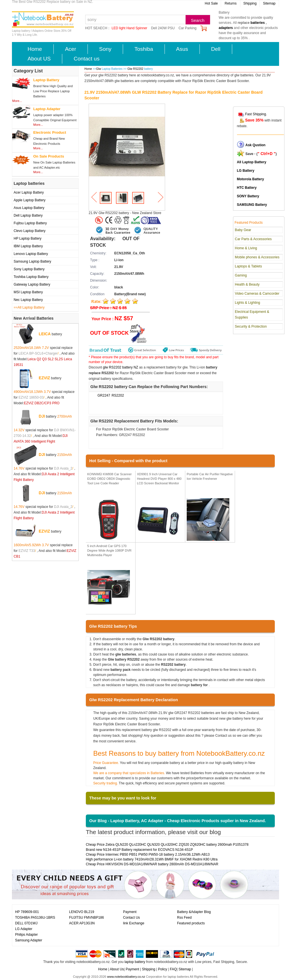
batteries (258, 23)
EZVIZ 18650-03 (31, 397)
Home (35, 49)
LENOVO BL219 (82, 912)
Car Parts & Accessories (253, 239)
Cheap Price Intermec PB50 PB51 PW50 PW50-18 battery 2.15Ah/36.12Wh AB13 (148, 855)
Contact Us (131, 918)
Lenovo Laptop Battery (31, 254)
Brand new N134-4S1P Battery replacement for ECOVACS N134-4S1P (139, 850)
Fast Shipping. (256, 114)
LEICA (45, 334)
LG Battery (246, 171)
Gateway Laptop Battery (32, 284)
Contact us (87, 59)
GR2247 (104, 395)
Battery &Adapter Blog (194, 912)
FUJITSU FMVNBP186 (87, 918)
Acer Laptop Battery (29, 192)
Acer (71, 49)
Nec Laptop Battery (28, 300)
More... (17, 101)
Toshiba (144, 49)
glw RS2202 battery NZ (120, 367)
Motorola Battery (251, 179)
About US (39, 59)
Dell (216, 49)
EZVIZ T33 (27, 551)
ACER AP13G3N (82, 923)
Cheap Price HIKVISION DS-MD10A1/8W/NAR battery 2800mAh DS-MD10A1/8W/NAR (152, 864)
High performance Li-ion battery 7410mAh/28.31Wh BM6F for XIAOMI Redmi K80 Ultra (152, 859)
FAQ (173, 969)
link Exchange (134, 923)
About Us (117, 969)
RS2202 (118, 395)
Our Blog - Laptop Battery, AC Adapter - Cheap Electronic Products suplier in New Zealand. (178, 821)
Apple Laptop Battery (30, 200)
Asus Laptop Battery (29, 208)
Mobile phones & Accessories (257, 257)
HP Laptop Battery (28, 238)
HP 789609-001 (27, 912)
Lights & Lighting (248, 303)
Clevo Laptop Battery (30, 231)
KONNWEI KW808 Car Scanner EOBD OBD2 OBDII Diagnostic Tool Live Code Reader (110, 479)
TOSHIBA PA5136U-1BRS (35, 918)
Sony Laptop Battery (29, 269)
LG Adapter (24, 929)
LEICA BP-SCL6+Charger (38, 353)
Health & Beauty (247, 284)
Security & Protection (251, 326)
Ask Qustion (256, 145)
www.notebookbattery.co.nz (126, 977)
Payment (130, 912)
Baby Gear (243, 230)
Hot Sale (211, 3)
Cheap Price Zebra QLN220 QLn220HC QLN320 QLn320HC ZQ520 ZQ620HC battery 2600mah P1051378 (167, 845)
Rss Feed (184, 918)
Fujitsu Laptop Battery (30, 223)
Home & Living (246, 248)
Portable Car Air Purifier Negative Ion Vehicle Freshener (210, 476)
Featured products (191, 923)
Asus (182, 49)
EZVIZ (44, 378)
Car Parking (187, 28)
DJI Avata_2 (63, 468)
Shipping (250, 3)
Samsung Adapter (29, 940)
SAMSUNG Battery (252, 205)
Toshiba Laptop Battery (31, 277)
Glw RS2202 (136, 69)
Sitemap (269, 3)
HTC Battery (247, 188)
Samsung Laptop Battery (32, 261)
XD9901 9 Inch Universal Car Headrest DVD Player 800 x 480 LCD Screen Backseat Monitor (159, 479)
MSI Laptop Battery (28, 292)
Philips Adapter (26, 935)
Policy (163, 969)
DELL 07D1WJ (26, 923)
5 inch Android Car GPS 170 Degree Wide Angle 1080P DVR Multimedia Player (109, 550)
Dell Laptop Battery (28, 215)
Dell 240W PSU (163, 28)
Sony (105, 49)
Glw (98, 69)
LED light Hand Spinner (129, 28)
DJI (42, 416)
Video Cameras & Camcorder (257, 294)
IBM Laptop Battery (28, 246)
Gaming (241, 275)
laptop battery (135, 962)
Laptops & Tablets (249, 266)
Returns (230, 3)
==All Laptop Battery (29, 307)
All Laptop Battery (252, 162)
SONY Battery (248, 196)
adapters (226, 28)
